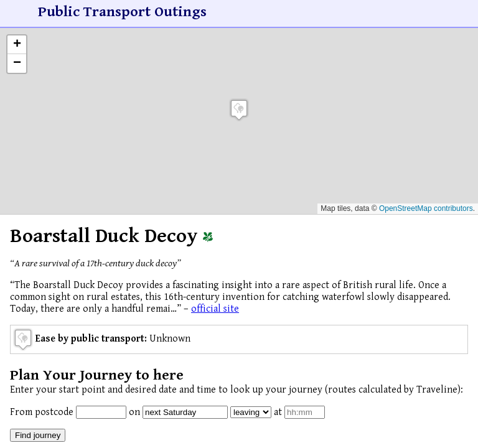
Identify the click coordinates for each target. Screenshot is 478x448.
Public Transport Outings (122, 12)
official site (215, 309)
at (278, 412)
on (134, 412)
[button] (239, 110)
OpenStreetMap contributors (426, 208)
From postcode (42, 412)
